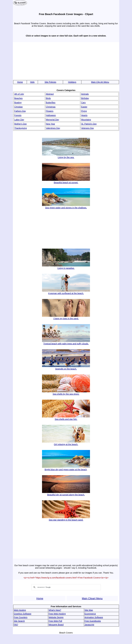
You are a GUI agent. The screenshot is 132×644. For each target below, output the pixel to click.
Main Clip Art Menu (100, 82)
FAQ (16, 625)
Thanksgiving (21, 128)
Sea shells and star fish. (66, 418)
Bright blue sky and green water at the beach (66, 468)
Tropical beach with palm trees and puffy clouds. (66, 342)
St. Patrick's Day (89, 124)
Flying (84, 111)
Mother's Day (21, 124)
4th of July (19, 94)
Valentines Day (53, 128)
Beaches (19, 98)
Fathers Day (20, 111)
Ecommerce (90, 614)
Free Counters (21, 617)
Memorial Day (52, 120)
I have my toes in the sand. (66, 317)
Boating (18, 102)
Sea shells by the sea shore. (66, 393)
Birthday (85, 98)
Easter (84, 107)
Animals (85, 94)
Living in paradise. (66, 267)
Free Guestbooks (93, 621)
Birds (48, 98)
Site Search (19, 621)
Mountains (86, 120)
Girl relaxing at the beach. (66, 443)
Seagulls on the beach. (66, 368)
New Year (51, 124)
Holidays (72, 82)
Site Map (89, 610)
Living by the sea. (66, 156)
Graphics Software (23, 614)
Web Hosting (20, 610)
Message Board (56, 625)
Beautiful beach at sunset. (66, 181)
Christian (19, 107)
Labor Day (19, 120)
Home (20, 82)
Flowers (50, 111)
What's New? (55, 610)
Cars (83, 102)
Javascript (89, 625)
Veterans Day (88, 128)
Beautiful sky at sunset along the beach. (66, 493)
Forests (18, 115)
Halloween (51, 115)
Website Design (56, 617)
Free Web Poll (55, 621)
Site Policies (50, 82)
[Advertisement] (66, 60)
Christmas (51, 107)
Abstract (50, 94)
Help (32, 82)
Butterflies (51, 102)
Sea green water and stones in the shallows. (66, 206)
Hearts (84, 115)
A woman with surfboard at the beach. (66, 292)
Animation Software (94, 617)
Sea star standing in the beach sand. (66, 519)
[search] (66, 587)
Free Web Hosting (57, 614)
